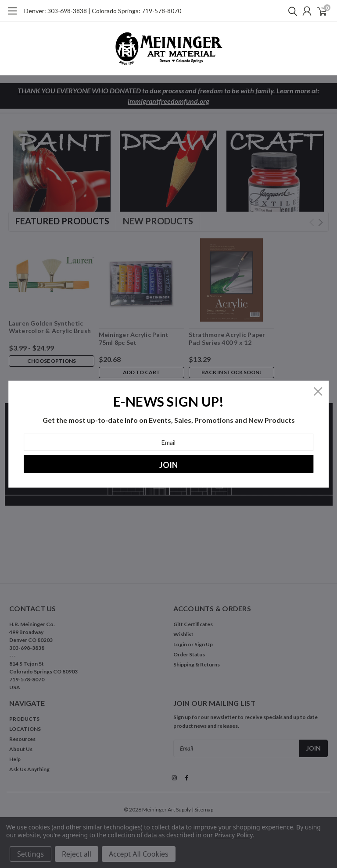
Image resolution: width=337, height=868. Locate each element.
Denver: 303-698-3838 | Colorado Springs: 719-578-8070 (103, 11)
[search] (290, 11)
